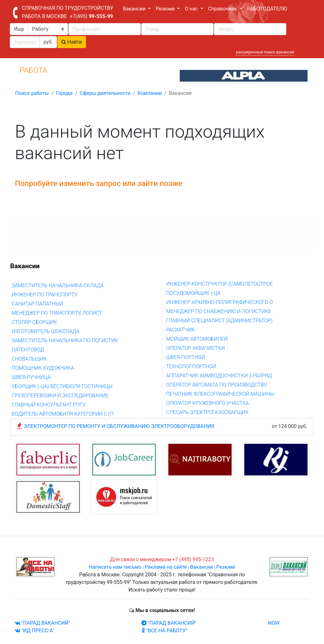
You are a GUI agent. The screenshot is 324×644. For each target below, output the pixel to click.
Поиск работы (32, 93)
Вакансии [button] (135, 9)
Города (64, 93)
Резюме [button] (166, 9)
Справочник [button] (223, 9)
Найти (72, 42)
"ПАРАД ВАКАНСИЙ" (42, 623)
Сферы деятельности (105, 93)
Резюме (226, 567)
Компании (150, 93)
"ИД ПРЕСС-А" (34, 631)
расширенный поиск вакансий (265, 52)
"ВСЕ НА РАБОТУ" (164, 631)
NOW (274, 623)
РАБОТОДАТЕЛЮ (267, 9)
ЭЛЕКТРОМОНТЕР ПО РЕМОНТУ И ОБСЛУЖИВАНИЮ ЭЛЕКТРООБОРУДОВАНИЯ (119, 426)
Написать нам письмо (115, 567)
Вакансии (202, 567)
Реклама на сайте (166, 567)
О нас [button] (192, 9)
